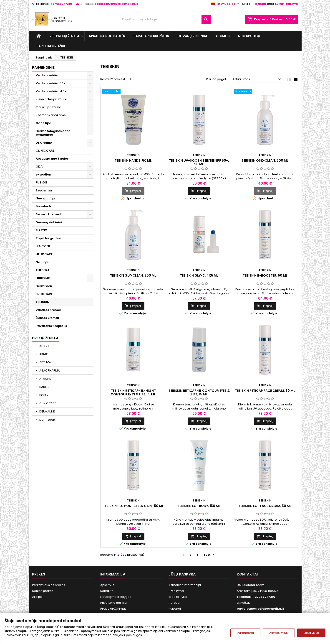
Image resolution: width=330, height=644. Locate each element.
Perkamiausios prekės (49, 585)
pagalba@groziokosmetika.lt (116, 4)
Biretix (43, 395)
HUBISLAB (43, 278)
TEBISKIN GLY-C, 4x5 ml (199, 275)
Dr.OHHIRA (44, 143)
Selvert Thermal (48, 214)
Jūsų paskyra (182, 574)
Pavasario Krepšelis (151, 36)
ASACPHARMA (49, 370)
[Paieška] (165, 19)
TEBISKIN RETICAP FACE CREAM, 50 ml (265, 391)
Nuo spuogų (249, 36)
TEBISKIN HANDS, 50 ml (133, 160)
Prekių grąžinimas (113, 609)
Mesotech (43, 206)
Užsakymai (176, 591)
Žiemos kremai (47, 318)
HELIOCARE (44, 254)
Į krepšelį (133, 191)
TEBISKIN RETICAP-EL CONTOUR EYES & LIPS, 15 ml (199, 392)
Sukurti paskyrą (286, 4)
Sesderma (44, 190)
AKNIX (43, 354)
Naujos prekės (43, 591)
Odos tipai (44, 123)
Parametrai (245, 633)
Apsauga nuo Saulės (107, 36)
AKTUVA (45, 362)
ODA (39, 167)
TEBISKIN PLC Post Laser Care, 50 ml (133, 506)
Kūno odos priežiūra (52, 99)
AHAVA (44, 346)
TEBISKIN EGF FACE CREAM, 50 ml (265, 506)
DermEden (44, 286)
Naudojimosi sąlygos (116, 597)
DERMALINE (47, 411)
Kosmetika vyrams (51, 115)
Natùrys (42, 262)
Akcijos (223, 36)
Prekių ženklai (46, 338)
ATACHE (45, 379)
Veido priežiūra (48, 75)
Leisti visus (311, 633)
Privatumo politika (113, 603)
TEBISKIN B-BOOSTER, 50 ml (265, 275)
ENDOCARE (44, 294)
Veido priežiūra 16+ (51, 83)
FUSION (41, 182)
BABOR (44, 387)
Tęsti (209, 555)
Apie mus (107, 585)
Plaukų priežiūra (49, 107)
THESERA (43, 270)
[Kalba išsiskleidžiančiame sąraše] (226, 4)
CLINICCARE (45, 151)
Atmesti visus (279, 633)
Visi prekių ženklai (65, 36)
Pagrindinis (43, 67)
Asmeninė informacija (185, 585)
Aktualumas (257, 79)
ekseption (43, 174)
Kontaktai (107, 591)
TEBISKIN (43, 302)
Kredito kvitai (178, 597)
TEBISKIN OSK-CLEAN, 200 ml (265, 160)
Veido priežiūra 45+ (51, 91)
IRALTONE (43, 246)
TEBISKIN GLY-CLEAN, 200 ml (133, 275)
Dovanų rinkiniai (192, 36)
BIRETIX (41, 230)
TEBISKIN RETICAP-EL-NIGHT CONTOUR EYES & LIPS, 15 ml (133, 392)
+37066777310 (61, 4)
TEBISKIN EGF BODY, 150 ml (199, 506)
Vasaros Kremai (48, 310)
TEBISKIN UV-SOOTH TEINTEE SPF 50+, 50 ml (199, 162)
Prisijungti (259, 4)
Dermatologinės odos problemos (53, 133)
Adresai (174, 603)
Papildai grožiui (51, 46)
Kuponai (175, 609)
